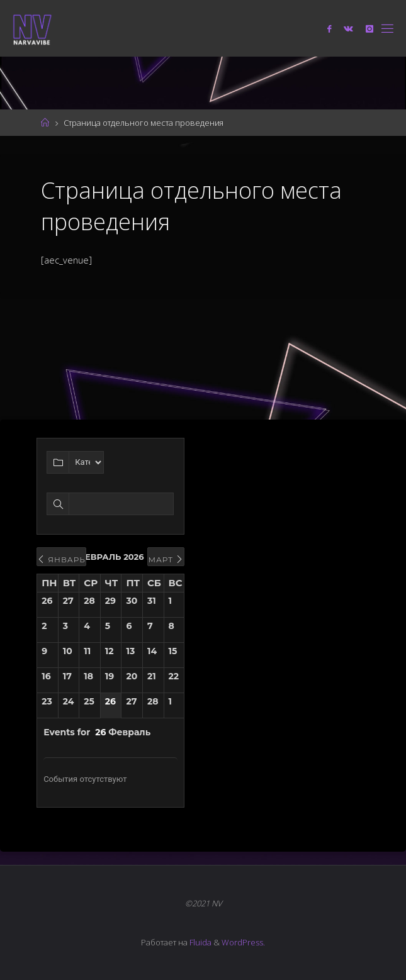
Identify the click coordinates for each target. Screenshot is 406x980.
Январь (61, 560)
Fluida (200, 942)
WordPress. (243, 942)
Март (166, 560)
